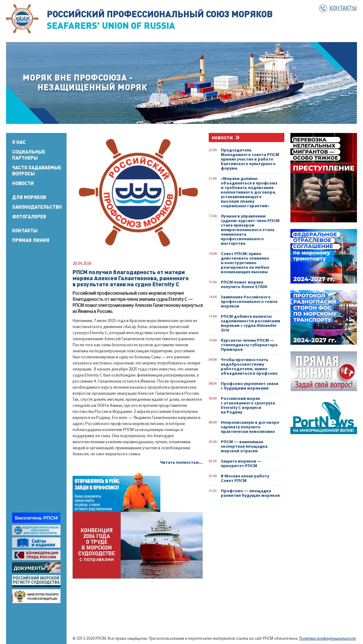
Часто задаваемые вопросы (37, 171)
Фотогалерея (29, 217)
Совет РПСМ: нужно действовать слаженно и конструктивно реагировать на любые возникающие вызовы (245, 263)
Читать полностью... (181, 463)
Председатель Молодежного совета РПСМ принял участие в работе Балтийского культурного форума (250, 159)
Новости (23, 183)
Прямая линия (31, 240)
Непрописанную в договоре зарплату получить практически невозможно (250, 427)
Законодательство (37, 207)
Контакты (343, 8)
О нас (19, 142)
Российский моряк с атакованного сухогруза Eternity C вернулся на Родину (248, 406)
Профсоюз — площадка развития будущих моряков (250, 493)
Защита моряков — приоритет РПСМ (241, 464)
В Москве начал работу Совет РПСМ (245, 479)
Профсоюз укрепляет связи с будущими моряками (250, 386)
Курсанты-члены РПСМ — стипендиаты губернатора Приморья (249, 345)
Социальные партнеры (29, 155)
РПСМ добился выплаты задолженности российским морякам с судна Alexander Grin (250, 324)
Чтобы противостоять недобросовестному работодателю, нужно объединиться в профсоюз (249, 367)
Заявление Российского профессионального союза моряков (249, 302)
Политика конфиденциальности (327, 639)
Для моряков (29, 197)
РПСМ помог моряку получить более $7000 (244, 285)
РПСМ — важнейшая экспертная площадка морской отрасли (244, 447)
